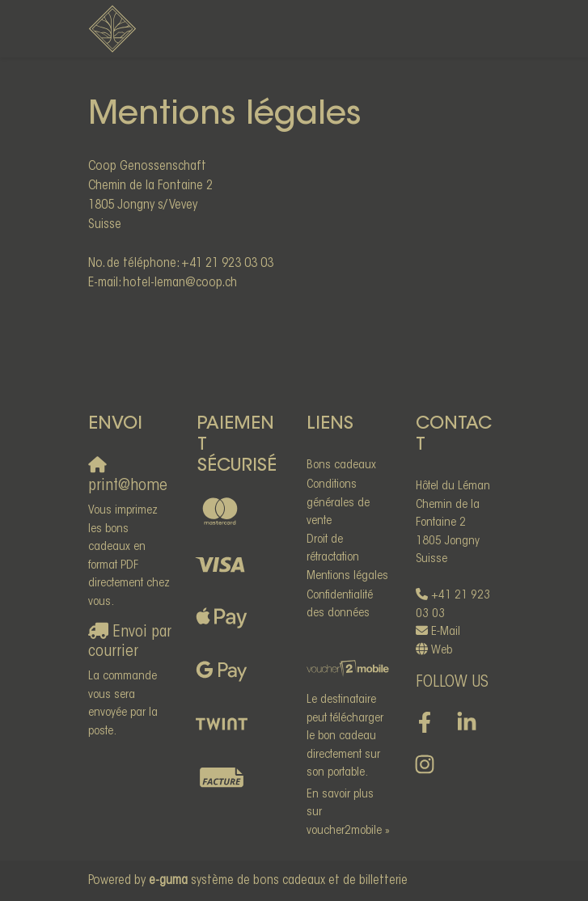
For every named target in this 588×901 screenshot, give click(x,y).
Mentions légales (347, 576)
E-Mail (446, 632)
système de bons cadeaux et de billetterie (278, 881)
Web (442, 651)
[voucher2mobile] (349, 670)
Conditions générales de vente (338, 503)
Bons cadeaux (341, 465)
